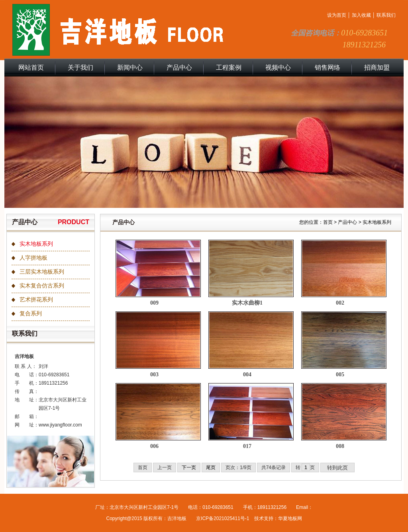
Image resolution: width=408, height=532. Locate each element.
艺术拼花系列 (36, 300)
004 (247, 375)
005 (340, 375)
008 (340, 446)
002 (340, 303)
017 (247, 446)
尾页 (211, 467)
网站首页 (31, 67)
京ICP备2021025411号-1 (223, 518)
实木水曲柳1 (247, 303)
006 (154, 446)
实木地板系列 (36, 244)
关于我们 (80, 67)
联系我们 (386, 15)
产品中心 (179, 67)
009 (154, 303)
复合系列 (31, 314)
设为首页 (337, 15)
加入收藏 (361, 15)
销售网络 (328, 67)
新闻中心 (130, 67)
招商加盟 (377, 67)
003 (154, 375)
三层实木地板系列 (42, 272)
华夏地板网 (290, 518)
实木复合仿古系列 (42, 286)
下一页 (189, 467)
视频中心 (278, 67)
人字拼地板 (33, 258)
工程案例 (229, 67)
